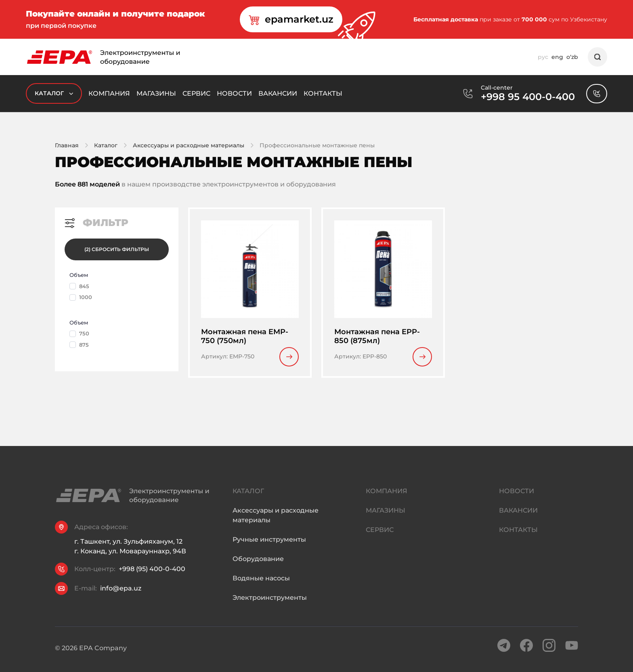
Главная (67, 145)
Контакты (323, 93)
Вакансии (278, 93)
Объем (79, 275)
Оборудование (258, 567)
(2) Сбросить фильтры (117, 249)
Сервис (196, 93)
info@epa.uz (121, 590)
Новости (234, 93)
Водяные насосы (261, 586)
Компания (109, 93)
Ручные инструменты (269, 547)
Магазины (156, 93)
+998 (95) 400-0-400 (152, 570)
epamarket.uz (291, 19)
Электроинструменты (270, 606)
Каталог (54, 93)
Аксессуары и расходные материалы (189, 145)
